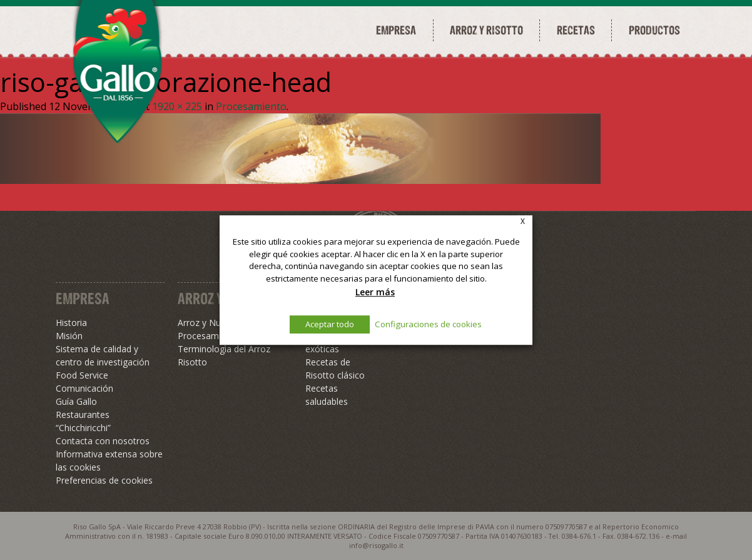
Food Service (82, 375)
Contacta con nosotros (103, 441)
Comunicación (84, 388)
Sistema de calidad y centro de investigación (103, 355)
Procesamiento (251, 106)
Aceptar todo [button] (330, 324)
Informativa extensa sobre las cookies (109, 461)
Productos (654, 30)
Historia (71, 323)
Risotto (192, 362)
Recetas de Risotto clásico (335, 369)
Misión (69, 336)
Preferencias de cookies (104, 480)
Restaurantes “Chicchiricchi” (83, 421)
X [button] (523, 221)
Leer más (375, 292)
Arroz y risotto (486, 30)
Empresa (396, 30)
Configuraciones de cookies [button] (428, 324)
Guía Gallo (76, 401)
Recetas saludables (327, 395)
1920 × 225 (177, 106)
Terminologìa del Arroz (224, 349)
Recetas (576, 30)
